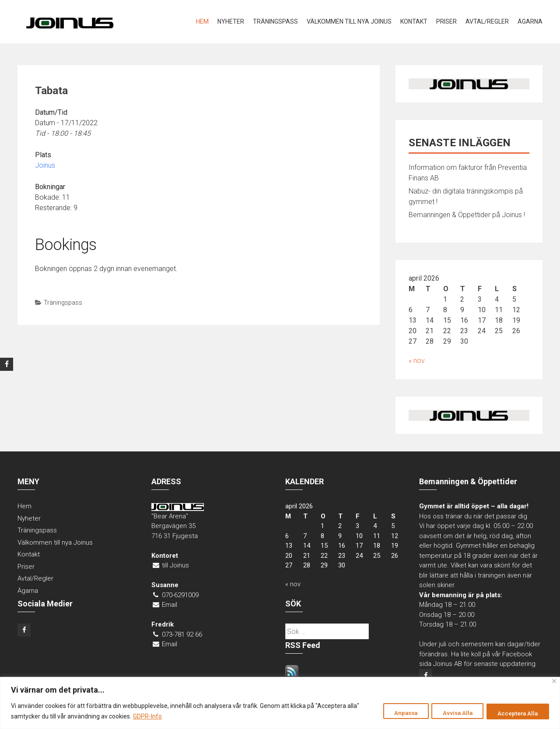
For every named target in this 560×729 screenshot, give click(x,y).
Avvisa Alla (450, 713)
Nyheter (231, 21)
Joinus (45, 165)
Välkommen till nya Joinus (349, 21)
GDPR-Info (147, 716)
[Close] (554, 681)
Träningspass (275, 21)
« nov (417, 361)
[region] (280, 703)
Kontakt (414, 21)
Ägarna (530, 21)
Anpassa (394, 713)
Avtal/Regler (487, 21)
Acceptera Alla (516, 713)
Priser (446, 21)
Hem (202, 21)
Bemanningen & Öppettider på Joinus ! (467, 215)
